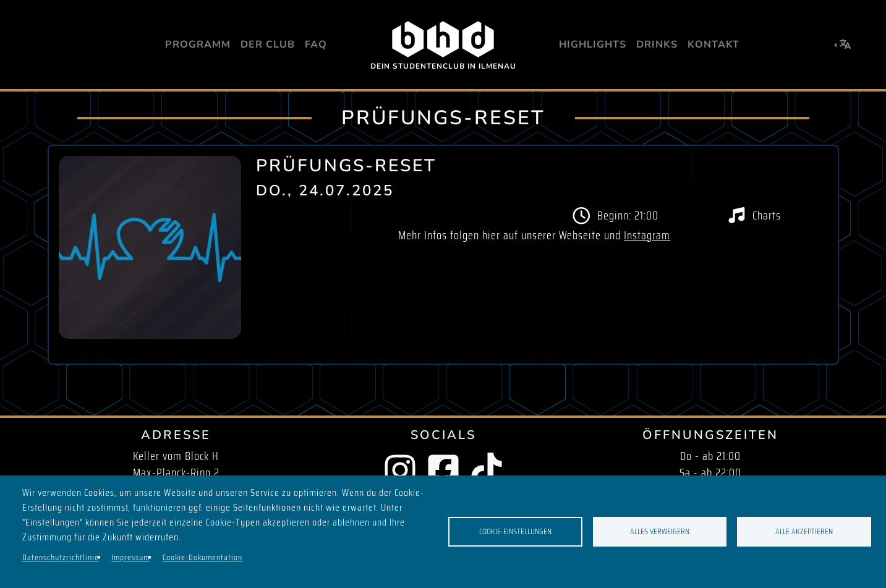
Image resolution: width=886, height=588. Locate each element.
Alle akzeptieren (804, 531)
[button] (843, 45)
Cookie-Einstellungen (515, 531)
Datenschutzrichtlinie (61, 557)
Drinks (657, 45)
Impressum (130, 557)
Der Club (268, 45)
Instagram (647, 235)
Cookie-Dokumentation (202, 557)
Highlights (593, 45)
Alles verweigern (660, 531)
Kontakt (713, 45)
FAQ (316, 45)
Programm (198, 45)
